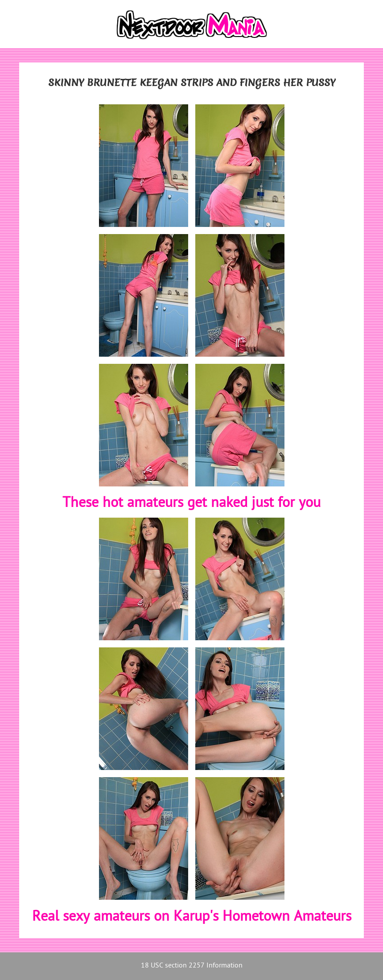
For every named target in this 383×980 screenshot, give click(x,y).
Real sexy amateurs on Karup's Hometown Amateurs (192, 917)
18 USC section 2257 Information (192, 966)
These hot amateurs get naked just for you (191, 503)
